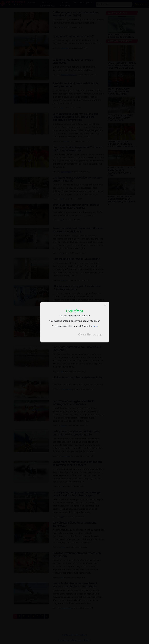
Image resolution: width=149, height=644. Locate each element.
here (95, 326)
